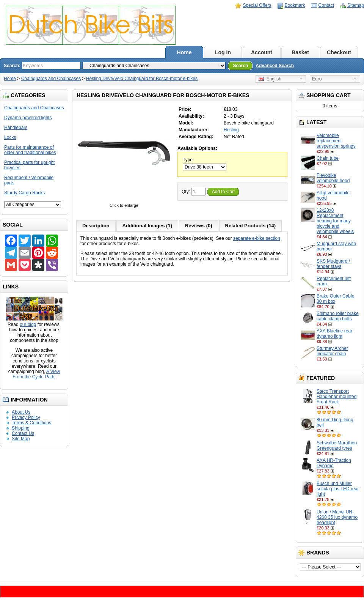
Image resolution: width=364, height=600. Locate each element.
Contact (326, 5)
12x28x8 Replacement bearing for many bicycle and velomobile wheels (335, 221)
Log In (223, 52)
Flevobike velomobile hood (333, 178)
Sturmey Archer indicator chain (332, 351)
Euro (317, 79)
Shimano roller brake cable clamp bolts (338, 316)
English (270, 79)
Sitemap (356, 5)
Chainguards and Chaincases (51, 79)
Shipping (21, 428)
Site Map (21, 439)
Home (184, 52)
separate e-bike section (257, 238)
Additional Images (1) (147, 226)
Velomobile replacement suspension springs (336, 141)
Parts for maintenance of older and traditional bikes (30, 150)
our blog (28, 324)
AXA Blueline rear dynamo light (334, 334)
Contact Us (23, 433)
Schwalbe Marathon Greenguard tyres (337, 446)
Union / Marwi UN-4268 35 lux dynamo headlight (337, 517)
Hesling (231, 130)
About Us (21, 412)
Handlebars (16, 128)
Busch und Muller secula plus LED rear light (338, 489)
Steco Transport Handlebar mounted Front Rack (337, 397)
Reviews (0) (199, 226)
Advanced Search (275, 66)
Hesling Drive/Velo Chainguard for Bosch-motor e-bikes (142, 79)
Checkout (339, 52)
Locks (10, 137)
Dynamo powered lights (28, 118)
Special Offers (257, 5)
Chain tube (328, 158)
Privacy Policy (26, 417)
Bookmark (295, 5)
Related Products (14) (251, 226)
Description (96, 226)
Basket (300, 52)
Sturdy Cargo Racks (24, 193)
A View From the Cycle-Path (36, 374)
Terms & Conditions (31, 423)
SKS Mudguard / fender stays (333, 264)
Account (262, 52)
